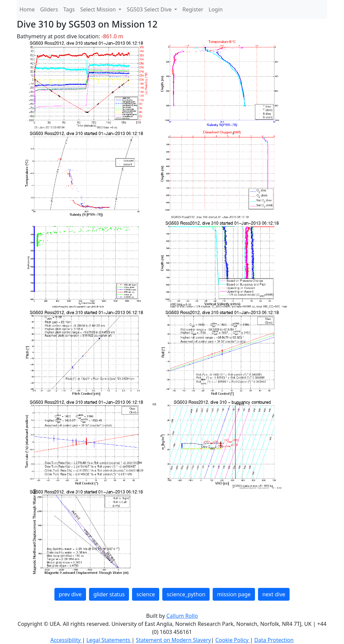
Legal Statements (109, 640)
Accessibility (66, 640)
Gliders (49, 9)
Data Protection (274, 640)
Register (193, 9)
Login (216, 9)
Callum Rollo (182, 616)
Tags (69, 9)
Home (27, 9)
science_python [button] (186, 594)
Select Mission (99, 9)
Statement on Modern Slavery (174, 640)
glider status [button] (109, 594)
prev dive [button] (70, 594)
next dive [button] (274, 594)
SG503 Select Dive (150, 9)
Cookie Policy (233, 640)
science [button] (146, 594)
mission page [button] (234, 594)
